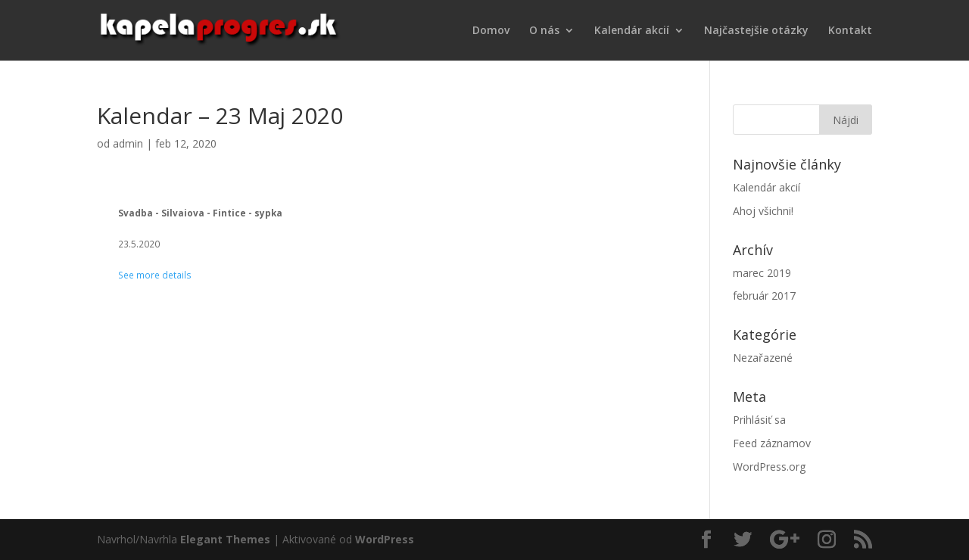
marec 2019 (762, 273)
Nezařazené (763, 358)
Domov (491, 31)
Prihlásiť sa (759, 420)
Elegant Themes (225, 539)
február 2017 (764, 296)
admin (128, 143)
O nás (544, 31)
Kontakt (850, 31)
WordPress (385, 539)
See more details (155, 275)
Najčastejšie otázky (756, 31)
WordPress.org (769, 467)
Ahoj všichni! (763, 211)
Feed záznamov (772, 443)
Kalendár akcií (632, 31)
